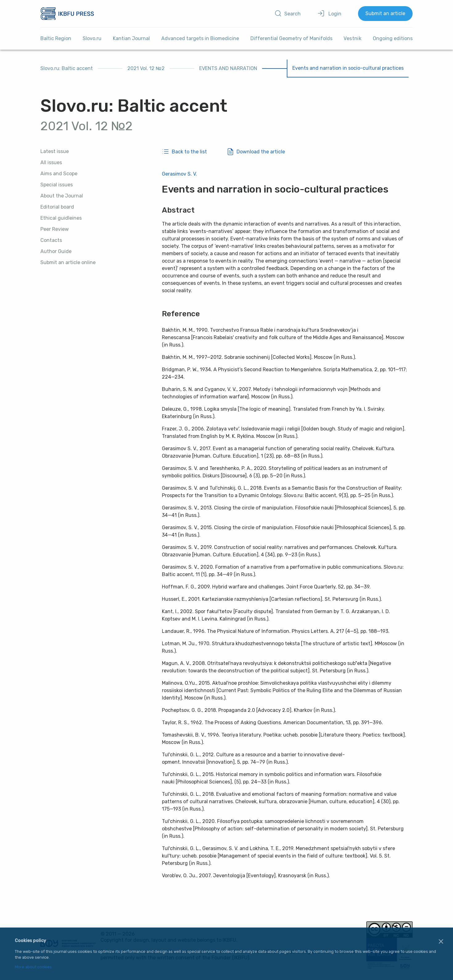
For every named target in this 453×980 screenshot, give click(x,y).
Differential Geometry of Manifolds (291, 38)
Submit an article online (68, 262)
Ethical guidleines (61, 218)
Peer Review (55, 229)
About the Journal (62, 196)
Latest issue (55, 151)
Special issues (57, 185)
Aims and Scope (59, 174)
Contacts (51, 240)
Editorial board (57, 207)
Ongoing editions (393, 38)
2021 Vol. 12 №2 (146, 68)
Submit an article (385, 13)
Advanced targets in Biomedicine (200, 38)
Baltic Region (56, 38)
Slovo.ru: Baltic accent (67, 68)
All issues (51, 162)
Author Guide (56, 251)
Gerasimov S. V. (179, 174)
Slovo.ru (92, 38)
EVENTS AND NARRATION (228, 68)
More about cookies (33, 967)
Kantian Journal (131, 38)
